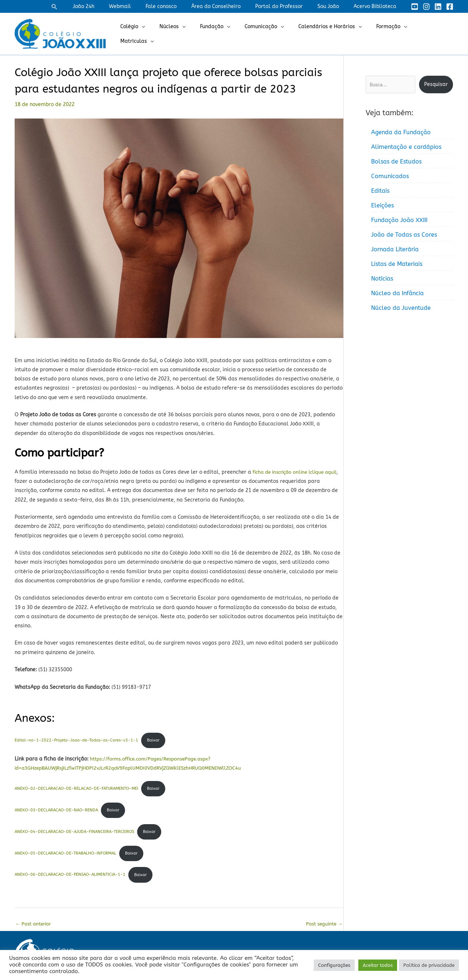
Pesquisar (436, 84)
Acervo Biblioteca (377, 6)
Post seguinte (323, 929)
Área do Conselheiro (231, 6)
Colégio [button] (149, 34)
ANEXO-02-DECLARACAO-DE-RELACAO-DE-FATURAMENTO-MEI (76, 790)
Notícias (382, 279)
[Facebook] (450, 7)
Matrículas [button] (428, 34)
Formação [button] (386, 34)
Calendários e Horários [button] (329, 34)
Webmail (144, 6)
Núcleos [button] (184, 34)
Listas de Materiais (397, 264)
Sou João (335, 6)
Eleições (382, 205)
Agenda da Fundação (401, 132)
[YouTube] (415, 7)
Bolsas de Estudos (396, 162)
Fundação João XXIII (399, 220)
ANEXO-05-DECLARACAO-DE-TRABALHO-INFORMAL (65, 857)
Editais (380, 191)
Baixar (154, 741)
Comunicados (390, 176)
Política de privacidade (429, 965)
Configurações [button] (334, 965)
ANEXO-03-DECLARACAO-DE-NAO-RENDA (56, 812)
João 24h (112, 6)
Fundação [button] (223, 34)
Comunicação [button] (267, 34)
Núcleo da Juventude (401, 308)
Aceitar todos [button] (378, 965)
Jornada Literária (395, 249)
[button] (85, 7)
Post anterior (35, 929)
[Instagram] (426, 7)
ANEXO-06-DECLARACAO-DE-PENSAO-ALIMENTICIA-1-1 (70, 879)
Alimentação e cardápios (406, 147)
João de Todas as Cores (404, 235)
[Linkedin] (438, 7)
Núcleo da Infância (397, 293)
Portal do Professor (290, 6)
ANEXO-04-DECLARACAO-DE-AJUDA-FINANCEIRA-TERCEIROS (74, 834)
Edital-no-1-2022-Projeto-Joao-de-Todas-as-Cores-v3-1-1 (76, 741)
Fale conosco (181, 6)
